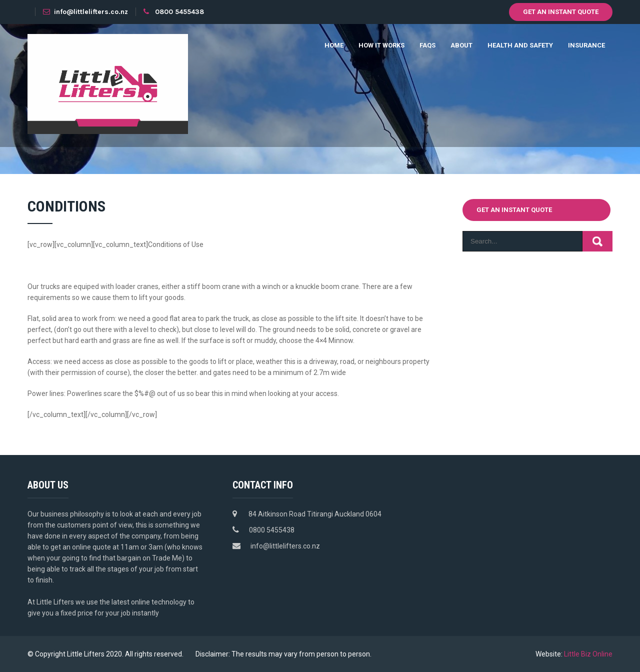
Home (334, 45)
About (461, 45)
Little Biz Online (588, 654)
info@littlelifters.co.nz (85, 12)
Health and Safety (520, 45)
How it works (381, 45)
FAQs (427, 45)
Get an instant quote (561, 12)
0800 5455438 (179, 12)
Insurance (586, 45)
